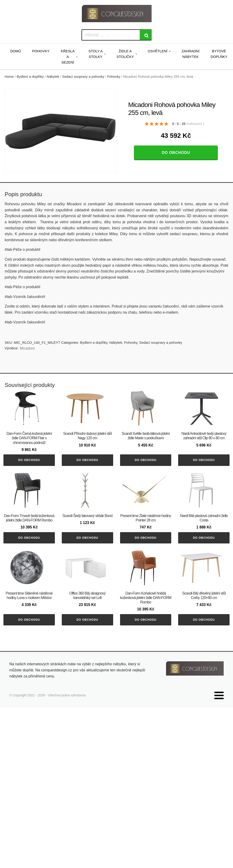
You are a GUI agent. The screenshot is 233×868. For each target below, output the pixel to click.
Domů (16, 51)
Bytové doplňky (219, 54)
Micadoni (27, 348)
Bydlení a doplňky (30, 77)
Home (9, 77)
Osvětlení (157, 51)
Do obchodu (176, 153)
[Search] (146, 35)
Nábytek (53, 77)
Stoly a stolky (96, 54)
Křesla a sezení (68, 57)
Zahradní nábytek (190, 54)
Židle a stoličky (125, 54)
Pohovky (41, 51)
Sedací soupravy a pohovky (83, 77)
